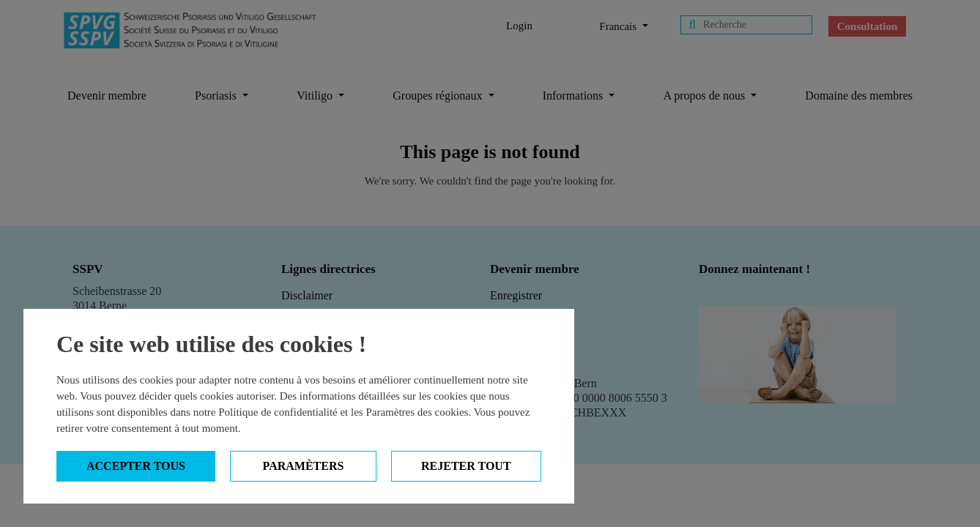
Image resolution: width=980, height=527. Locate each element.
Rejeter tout (466, 466)
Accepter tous (136, 466)
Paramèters (304, 466)
